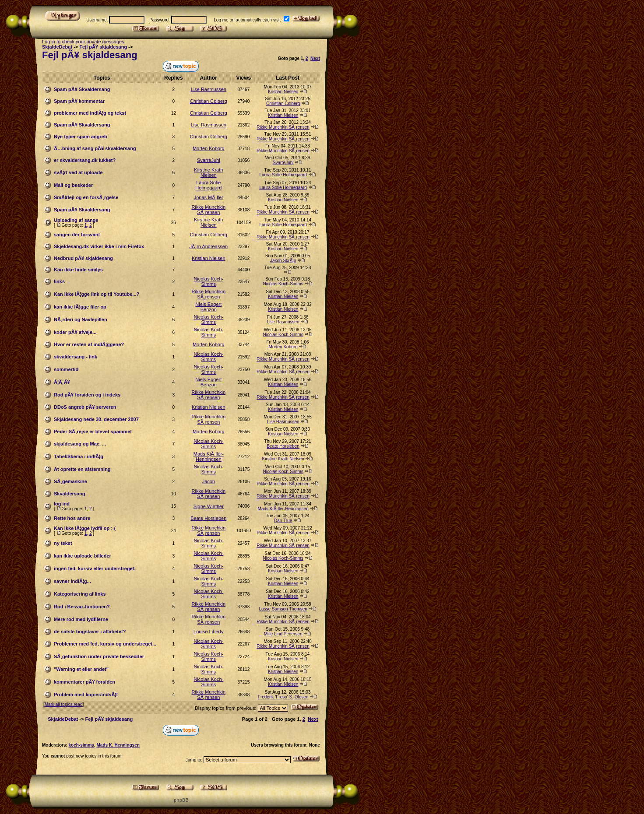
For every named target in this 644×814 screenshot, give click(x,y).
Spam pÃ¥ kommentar (79, 101)
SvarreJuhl (209, 160)
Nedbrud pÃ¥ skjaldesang (83, 258)
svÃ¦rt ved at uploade (78, 172)
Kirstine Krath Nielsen (208, 172)
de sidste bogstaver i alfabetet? (90, 632)
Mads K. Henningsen (118, 745)
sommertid (66, 369)
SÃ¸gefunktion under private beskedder (99, 656)
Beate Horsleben (283, 446)
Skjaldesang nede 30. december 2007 (96, 419)
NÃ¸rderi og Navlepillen (81, 319)
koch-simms (81, 745)
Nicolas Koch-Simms (208, 281)
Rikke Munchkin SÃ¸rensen (283, 127)
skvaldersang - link (76, 357)
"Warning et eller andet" (81, 669)
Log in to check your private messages (83, 42)
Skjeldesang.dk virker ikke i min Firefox (99, 246)
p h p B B (181, 800)
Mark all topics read (64, 704)
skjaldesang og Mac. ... (80, 444)
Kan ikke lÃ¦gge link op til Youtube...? (97, 294)
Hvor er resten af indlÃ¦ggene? (89, 344)
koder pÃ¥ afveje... (75, 332)
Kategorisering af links (80, 594)
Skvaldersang (70, 494)
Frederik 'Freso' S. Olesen (283, 697)
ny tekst (63, 543)
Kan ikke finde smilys (78, 270)
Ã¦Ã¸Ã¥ (62, 382)
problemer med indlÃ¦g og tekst (90, 113)
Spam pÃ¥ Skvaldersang (82, 89)
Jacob (209, 481)
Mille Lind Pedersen (283, 634)
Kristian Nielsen (283, 92)
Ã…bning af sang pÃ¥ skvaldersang (95, 148)
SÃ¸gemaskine (70, 481)
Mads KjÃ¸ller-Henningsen (209, 456)
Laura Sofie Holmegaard (283, 175)
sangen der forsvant (77, 235)
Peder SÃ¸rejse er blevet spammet (93, 432)
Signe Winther (209, 506)
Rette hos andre (72, 518)
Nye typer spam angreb (81, 137)
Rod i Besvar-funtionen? (82, 607)
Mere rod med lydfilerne (81, 619)
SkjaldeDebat (57, 47)
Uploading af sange (76, 220)
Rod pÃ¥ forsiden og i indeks (87, 395)
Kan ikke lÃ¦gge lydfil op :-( (85, 528)
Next (315, 58)
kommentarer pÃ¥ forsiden (84, 682)
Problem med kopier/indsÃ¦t (86, 695)
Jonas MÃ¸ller (209, 197)
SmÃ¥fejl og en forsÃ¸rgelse (86, 197)
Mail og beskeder (73, 185)
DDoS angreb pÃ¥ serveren (85, 407)
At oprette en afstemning (82, 469)
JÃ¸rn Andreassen (209, 246)
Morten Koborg (209, 148)
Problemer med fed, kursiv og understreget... (105, 644)
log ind (62, 504)
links (59, 281)
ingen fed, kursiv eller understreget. (95, 568)
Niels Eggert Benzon (208, 307)
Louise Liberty (209, 632)
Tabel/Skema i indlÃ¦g (79, 456)
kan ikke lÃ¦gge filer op (80, 307)
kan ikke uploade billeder (83, 556)
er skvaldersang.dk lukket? (85, 160)
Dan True (283, 521)
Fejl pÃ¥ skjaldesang (103, 47)
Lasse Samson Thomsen (283, 609)
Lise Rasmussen (209, 89)
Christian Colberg (209, 101)
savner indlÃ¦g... (72, 581)
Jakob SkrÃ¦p (283, 261)
